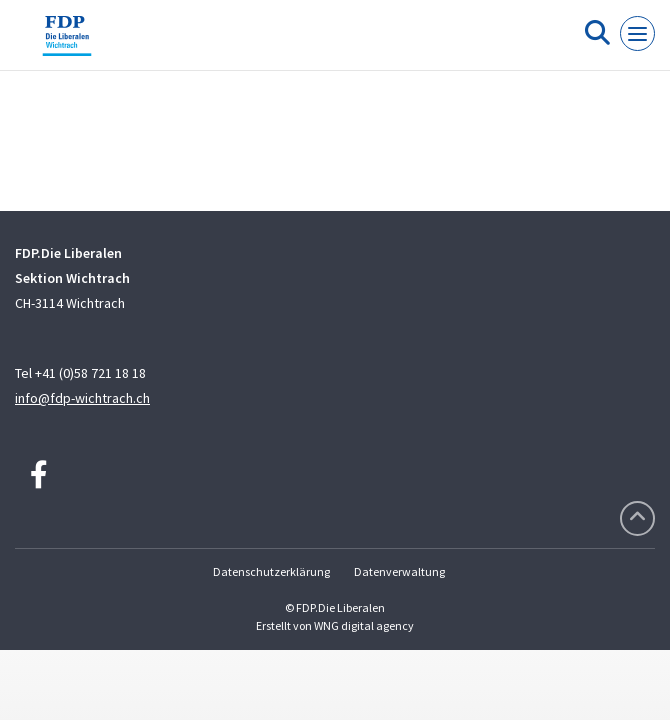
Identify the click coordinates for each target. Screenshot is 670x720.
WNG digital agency (364, 625)
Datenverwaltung (399, 571)
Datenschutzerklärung (271, 571)
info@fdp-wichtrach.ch (82, 398)
